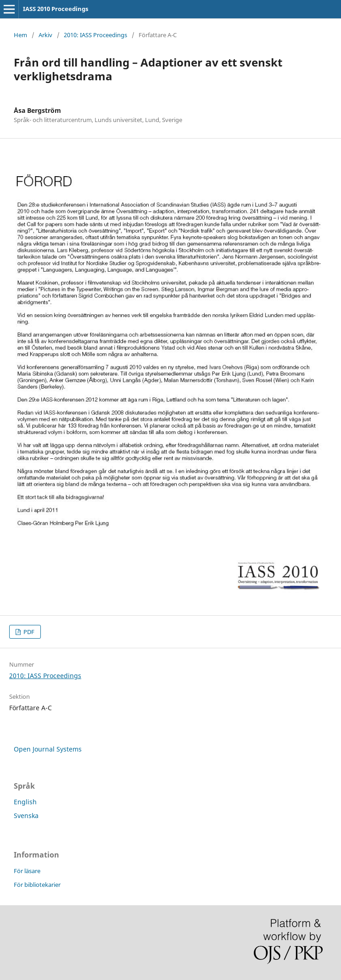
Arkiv (45, 35)
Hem (20, 35)
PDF (28, 632)
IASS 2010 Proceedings (56, 9)
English (25, 802)
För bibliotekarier (37, 885)
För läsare (27, 871)
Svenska (26, 816)
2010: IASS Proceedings (95, 35)
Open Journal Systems (48, 749)
